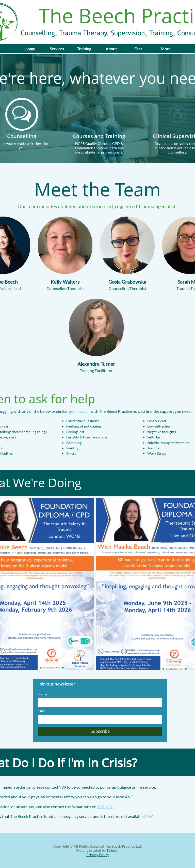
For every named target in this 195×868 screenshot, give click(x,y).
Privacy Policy (98, 855)
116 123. (105, 807)
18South (113, 850)
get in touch (79, 411)
